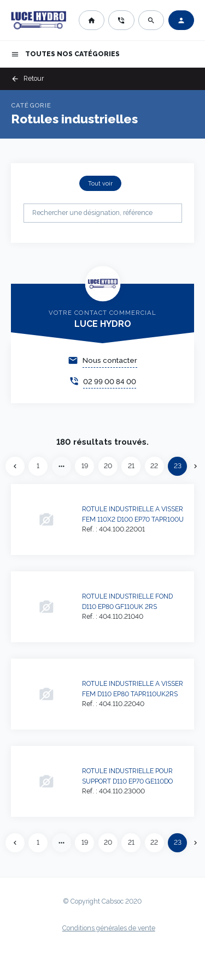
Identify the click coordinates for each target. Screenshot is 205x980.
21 (131, 466)
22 (154, 466)
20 (108, 466)
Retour (27, 79)
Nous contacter (110, 360)
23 (178, 466)
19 (85, 466)
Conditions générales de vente (109, 928)
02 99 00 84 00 (110, 382)
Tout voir (100, 183)
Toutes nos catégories (65, 54)
